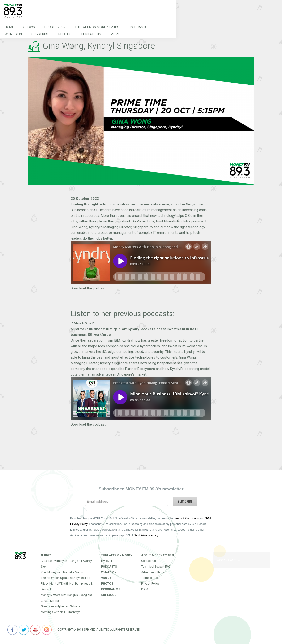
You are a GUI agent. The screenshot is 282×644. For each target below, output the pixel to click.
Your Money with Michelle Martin (62, 572)
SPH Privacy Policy (146, 535)
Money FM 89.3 (229, 560)
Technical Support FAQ (156, 567)
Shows (29, 27)
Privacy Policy (150, 584)
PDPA (145, 589)
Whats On (109, 572)
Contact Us (91, 34)
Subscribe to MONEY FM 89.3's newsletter (141, 489)
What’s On (13, 34)
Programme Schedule (111, 592)
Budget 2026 (55, 27)
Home (9, 27)
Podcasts (139, 27)
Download (78, 288)
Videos (106, 578)
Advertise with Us (153, 572)
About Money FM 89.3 (158, 555)
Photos (65, 34)
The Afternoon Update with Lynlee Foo (65, 578)
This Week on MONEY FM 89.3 (98, 27)
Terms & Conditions (186, 518)
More (115, 34)
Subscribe (40, 34)
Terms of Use (150, 578)
